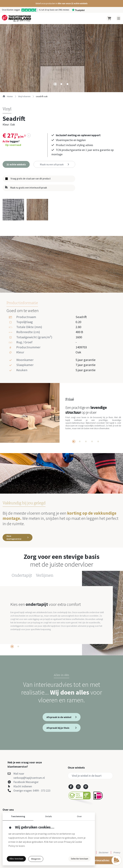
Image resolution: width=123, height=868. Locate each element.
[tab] (55, 84)
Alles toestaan (16, 859)
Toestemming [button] (18, 816)
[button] (61, 3)
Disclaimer (104, 852)
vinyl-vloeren (24, 96)
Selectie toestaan (79, 859)
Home (8, 96)
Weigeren (36, 859)
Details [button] (49, 816)
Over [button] (79, 816)
